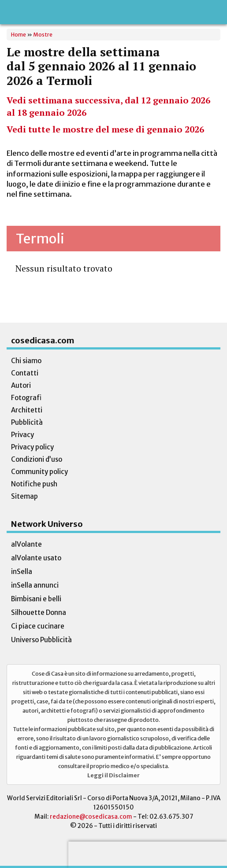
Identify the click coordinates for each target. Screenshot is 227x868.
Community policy (39, 472)
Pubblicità (27, 422)
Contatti (25, 373)
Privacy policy (32, 447)
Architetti (27, 410)
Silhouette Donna (39, 612)
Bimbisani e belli (36, 599)
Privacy (22, 435)
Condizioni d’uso (37, 459)
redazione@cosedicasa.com (91, 817)
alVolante (26, 544)
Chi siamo (26, 361)
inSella (22, 572)
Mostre (43, 35)
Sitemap (24, 496)
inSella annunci (35, 585)
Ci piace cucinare (38, 626)
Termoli (40, 239)
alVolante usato (36, 558)
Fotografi (26, 398)
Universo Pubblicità (41, 640)
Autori (21, 385)
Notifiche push (34, 484)
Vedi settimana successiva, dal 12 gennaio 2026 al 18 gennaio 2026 (108, 106)
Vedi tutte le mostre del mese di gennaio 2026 (105, 129)
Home (19, 35)
